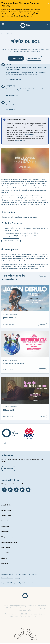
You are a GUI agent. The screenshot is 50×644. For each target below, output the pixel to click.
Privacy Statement (7, 578)
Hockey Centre (6, 521)
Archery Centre (6, 510)
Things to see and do (13, 34)
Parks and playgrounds (9, 542)
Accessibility (5, 553)
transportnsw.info (22, 257)
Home (3, 34)
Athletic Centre (6, 516)
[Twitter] (16, 490)
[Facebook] (4, 490)
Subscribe (10, 469)
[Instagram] (10, 490)
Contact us (5, 564)
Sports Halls (5, 532)
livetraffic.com (19, 261)
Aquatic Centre (6, 505)
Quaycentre (5, 526)
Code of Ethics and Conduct (18, 574)
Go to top (6, 443)
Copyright (5, 574)
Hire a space (6, 548)
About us (4, 558)
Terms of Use (33, 574)
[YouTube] (28, 490)
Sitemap (17, 578)
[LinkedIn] (22, 490)
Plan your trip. (28, 134)
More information (10, 241)
